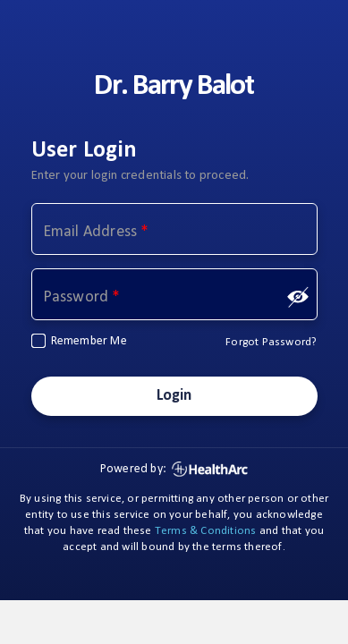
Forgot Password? (271, 342)
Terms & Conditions (206, 531)
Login (174, 396)
